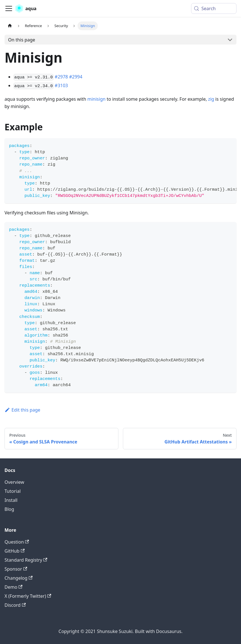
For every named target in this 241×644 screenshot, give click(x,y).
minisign (97, 99)
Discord (15, 605)
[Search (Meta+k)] (214, 8)
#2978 (61, 77)
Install (11, 500)
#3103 (61, 85)
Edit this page (22, 410)
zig (211, 99)
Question (17, 542)
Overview (14, 482)
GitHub (15, 551)
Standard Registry (26, 560)
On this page (22, 40)
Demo (14, 587)
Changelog (19, 578)
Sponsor (16, 569)
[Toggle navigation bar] (9, 8)
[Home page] (10, 26)
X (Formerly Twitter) (28, 596)
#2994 (76, 77)
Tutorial (13, 491)
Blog (9, 509)
